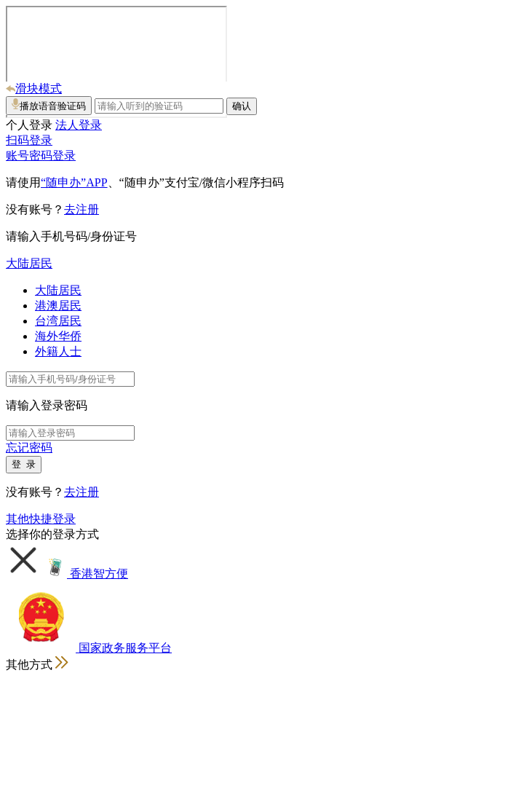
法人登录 (79, 125)
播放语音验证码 (49, 105)
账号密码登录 (41, 155)
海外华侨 (58, 336)
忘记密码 (29, 448)
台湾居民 (58, 321)
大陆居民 (29, 263)
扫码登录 (29, 140)
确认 (242, 106)
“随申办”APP (74, 182)
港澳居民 (58, 306)
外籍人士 (58, 351)
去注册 (82, 209)
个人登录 (29, 125)
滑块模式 (34, 88)
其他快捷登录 (41, 519)
